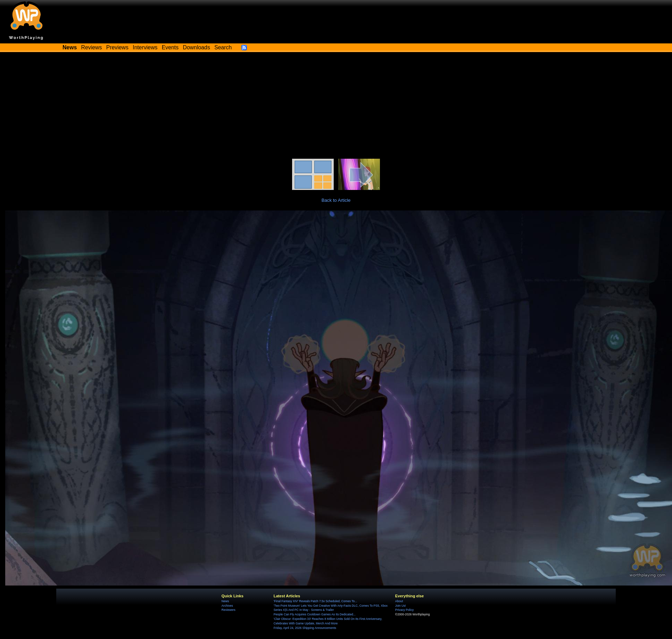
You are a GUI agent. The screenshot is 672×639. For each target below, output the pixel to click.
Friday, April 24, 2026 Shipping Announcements (305, 628)
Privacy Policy (404, 610)
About (399, 601)
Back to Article (336, 200)
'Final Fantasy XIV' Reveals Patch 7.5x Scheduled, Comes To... (316, 601)
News (225, 601)
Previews (117, 47)
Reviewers (229, 610)
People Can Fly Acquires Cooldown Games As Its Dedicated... (315, 614)
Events (170, 47)
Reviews (92, 47)
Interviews (145, 47)
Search (223, 47)
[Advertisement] (336, 107)
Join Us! (401, 606)
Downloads (197, 47)
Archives (227, 606)
